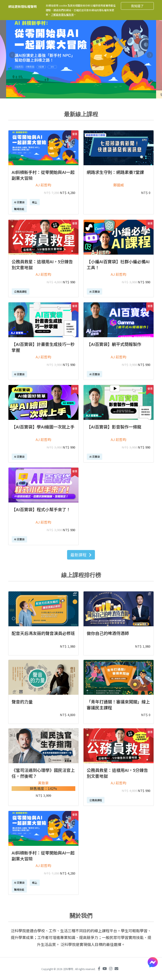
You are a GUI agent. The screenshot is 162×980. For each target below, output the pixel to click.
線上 (35, 202)
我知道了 (137, 6)
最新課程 (81, 555)
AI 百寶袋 (19, 202)
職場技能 (19, 209)
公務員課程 (20, 291)
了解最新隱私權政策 (62, 14)
